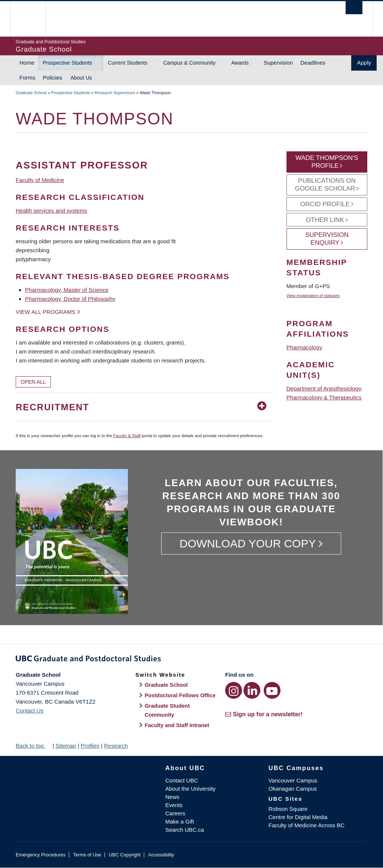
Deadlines (313, 63)
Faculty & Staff (127, 436)
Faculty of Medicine (40, 180)
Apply (364, 63)
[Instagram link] (234, 690)
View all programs (46, 312)
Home (27, 63)
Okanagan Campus (293, 789)
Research (116, 746)
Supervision (278, 63)
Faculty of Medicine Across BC (307, 825)
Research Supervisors (115, 93)
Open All (33, 382)
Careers (175, 813)
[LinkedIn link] (252, 690)
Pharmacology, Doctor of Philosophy (70, 299)
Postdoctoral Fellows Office (180, 695)
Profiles (90, 746)
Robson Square (288, 809)
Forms (27, 78)
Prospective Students (67, 63)
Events (174, 805)
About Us (81, 78)
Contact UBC (182, 780)
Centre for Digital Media (298, 817)
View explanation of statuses (313, 296)
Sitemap (66, 746)
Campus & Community (189, 63)
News (172, 797)
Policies (53, 78)
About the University (190, 789)
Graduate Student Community (167, 710)
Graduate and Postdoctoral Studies (191, 660)
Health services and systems (51, 211)
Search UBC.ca (185, 830)
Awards (240, 63)
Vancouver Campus (293, 780)
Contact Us (30, 711)
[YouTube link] (272, 690)
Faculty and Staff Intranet (177, 725)
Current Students (128, 63)
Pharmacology (304, 347)
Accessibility (161, 855)
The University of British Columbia (33, 19)
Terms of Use (87, 855)
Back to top (33, 746)
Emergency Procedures (41, 855)
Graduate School (31, 93)
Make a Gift (180, 821)
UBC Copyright (125, 855)
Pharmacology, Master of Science (67, 290)
